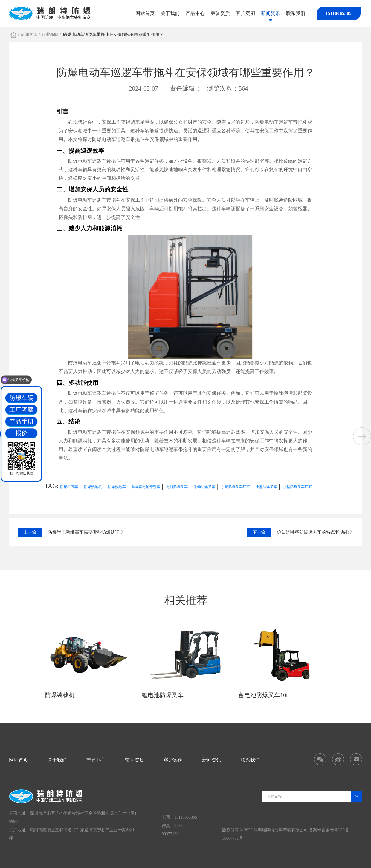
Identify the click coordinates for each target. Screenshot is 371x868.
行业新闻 (50, 34)
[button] (362, 436)
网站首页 (145, 13)
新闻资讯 (271, 13)
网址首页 (19, 760)
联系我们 (296, 13)
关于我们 (170, 13)
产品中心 (195, 13)
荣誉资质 (220, 13)
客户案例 (245, 13)
